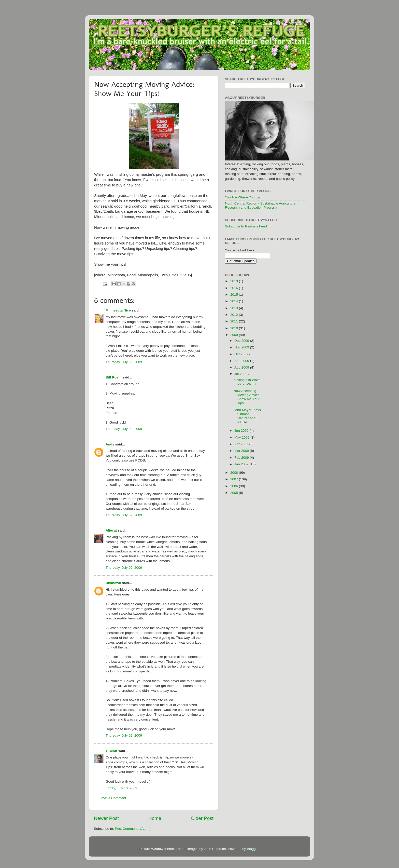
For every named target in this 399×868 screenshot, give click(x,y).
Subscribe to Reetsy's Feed (246, 226)
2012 (235, 315)
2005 (235, 493)
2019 (235, 281)
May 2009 (242, 437)
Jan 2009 (242, 464)
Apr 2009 (242, 444)
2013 (235, 308)
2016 (235, 288)
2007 (235, 479)
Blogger (253, 849)
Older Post (202, 818)
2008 (235, 473)
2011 (235, 321)
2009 (235, 335)
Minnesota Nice (118, 310)
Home (155, 818)
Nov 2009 (242, 347)
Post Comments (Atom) (133, 829)
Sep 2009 (242, 361)
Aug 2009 (242, 367)
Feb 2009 (242, 458)
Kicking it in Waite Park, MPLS (247, 382)
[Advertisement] (289, 348)
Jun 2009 (242, 431)
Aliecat (111, 530)
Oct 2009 (242, 354)
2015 (235, 295)
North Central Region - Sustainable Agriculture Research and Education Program (260, 205)
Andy (110, 444)
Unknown (113, 583)
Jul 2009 (241, 374)
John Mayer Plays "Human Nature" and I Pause (247, 416)
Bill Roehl (113, 377)
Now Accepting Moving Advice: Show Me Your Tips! (247, 397)
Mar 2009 (242, 451)
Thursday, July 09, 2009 (124, 362)
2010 (235, 328)
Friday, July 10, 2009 (121, 788)
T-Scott (111, 751)
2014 (235, 301)
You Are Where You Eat (243, 197)
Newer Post (106, 818)
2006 (235, 486)
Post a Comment (113, 798)
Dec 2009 (242, 341)
